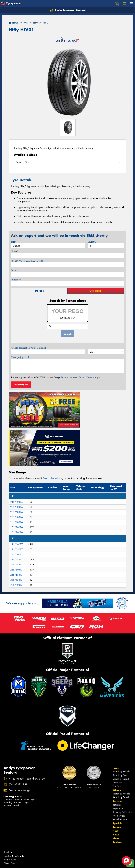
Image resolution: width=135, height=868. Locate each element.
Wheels (117, 744)
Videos (117, 793)
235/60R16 (17, 466)
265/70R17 (17, 539)
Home (13, 23)
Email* (14, 270)
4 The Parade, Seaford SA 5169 (27, 733)
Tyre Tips (117, 741)
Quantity (92, 242)
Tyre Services (119, 770)
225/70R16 (17, 461)
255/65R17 (17, 529)
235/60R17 (17, 509)
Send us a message (19, 745)
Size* (14, 242)
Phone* (27, 261)
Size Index (9, 807)
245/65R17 (17, 519)
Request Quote (21, 385)
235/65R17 (17, 514)
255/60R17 (17, 524)
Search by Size (120, 730)
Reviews (117, 797)
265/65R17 (17, 534)
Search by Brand (121, 733)
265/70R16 (17, 487)
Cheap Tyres (9, 818)
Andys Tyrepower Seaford (67, 10)
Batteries (117, 759)
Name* (15, 251)
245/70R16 (17, 477)
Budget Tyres (10, 814)
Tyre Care (117, 737)
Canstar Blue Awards (14, 810)
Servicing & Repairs (122, 767)
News (116, 789)
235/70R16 (17, 472)
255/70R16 (17, 482)
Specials (117, 778)
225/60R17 (17, 499)
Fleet (115, 785)
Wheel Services (120, 774)
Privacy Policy (67, 377)
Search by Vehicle (121, 726)
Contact (117, 782)
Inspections (118, 763)
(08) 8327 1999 (18, 739)
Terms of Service (86, 377)
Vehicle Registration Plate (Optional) (28, 348)
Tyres (116, 722)
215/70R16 (17, 456)
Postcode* (16, 280)
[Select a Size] (67, 162)
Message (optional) (20, 357)
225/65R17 (17, 504)
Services (117, 756)
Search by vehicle (52, 433)
